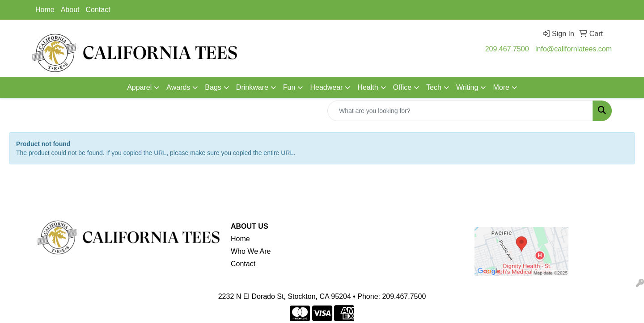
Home (45, 10)
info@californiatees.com (574, 49)
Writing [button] (467, 87)
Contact (98, 10)
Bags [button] (213, 87)
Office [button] (402, 87)
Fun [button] (289, 87)
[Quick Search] (460, 111)
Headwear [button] (326, 87)
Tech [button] (434, 87)
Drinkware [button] (252, 87)
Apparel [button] (139, 87)
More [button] (501, 87)
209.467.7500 (507, 49)
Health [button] (368, 87)
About (70, 10)
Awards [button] (178, 87)
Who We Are (251, 251)
